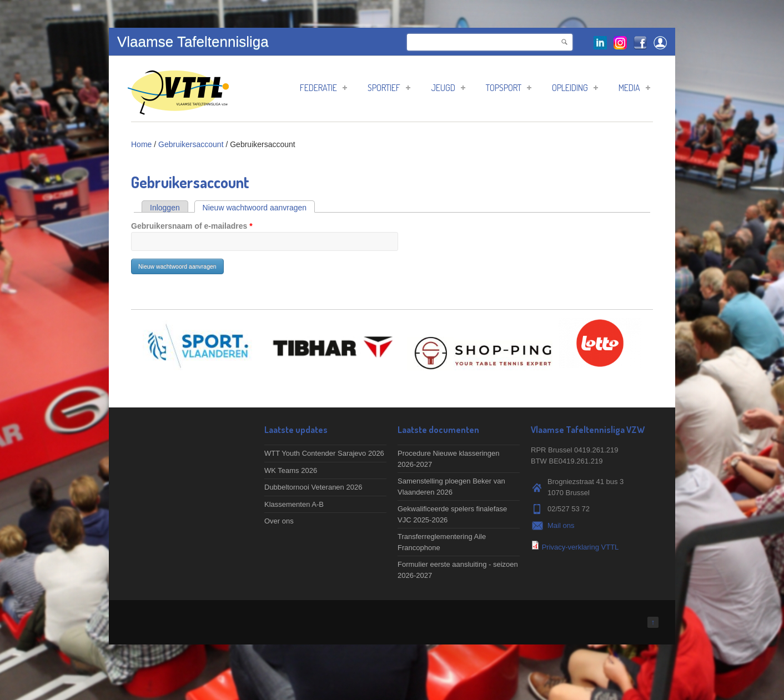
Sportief (389, 88)
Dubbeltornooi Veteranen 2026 (313, 487)
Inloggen (165, 208)
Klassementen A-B (294, 504)
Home (141, 144)
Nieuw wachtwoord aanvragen (259, 208)
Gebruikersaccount (191, 144)
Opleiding (575, 88)
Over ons (279, 521)
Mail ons (561, 525)
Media (634, 88)
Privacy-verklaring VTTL (581, 547)
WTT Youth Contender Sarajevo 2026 (324, 453)
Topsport (509, 88)
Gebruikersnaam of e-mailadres (192, 226)
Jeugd (448, 88)
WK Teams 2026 (291, 470)
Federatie (323, 88)
